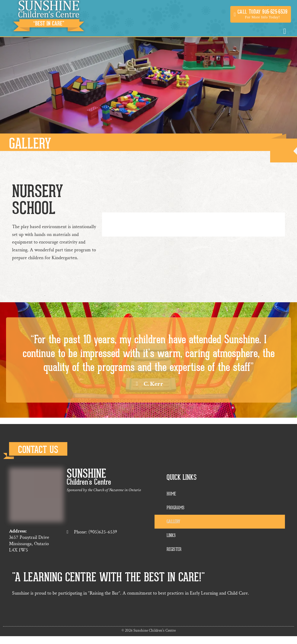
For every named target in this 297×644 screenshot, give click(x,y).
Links (171, 536)
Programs (176, 508)
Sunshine (86, 474)
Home (171, 494)
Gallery (173, 522)
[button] (261, 14)
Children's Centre (89, 482)
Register (174, 549)
